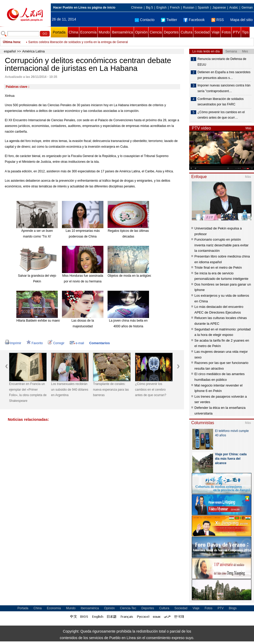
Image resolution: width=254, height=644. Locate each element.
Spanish (203, 8)
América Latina (34, 51)
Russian (189, 8)
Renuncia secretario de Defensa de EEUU (222, 62)
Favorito (35, 343)
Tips (245, 32)
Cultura (186, 32)
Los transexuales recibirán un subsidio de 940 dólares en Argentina (70, 389)
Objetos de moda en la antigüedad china (136, 276)
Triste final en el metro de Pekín (218, 267)
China (73, 32)
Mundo (104, 32)
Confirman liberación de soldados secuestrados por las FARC (221, 102)
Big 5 (149, 8)
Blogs (233, 608)
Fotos (226, 32)
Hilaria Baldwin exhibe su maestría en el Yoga (48, 321)
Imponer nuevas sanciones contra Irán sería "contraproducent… (224, 88)
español (10, 51)
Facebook (194, 20)
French (175, 8)
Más (248, 128)
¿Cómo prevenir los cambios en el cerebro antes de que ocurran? (151, 389)
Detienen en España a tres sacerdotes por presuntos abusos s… (224, 75)
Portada (59, 32)
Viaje (216, 32)
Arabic (234, 8)
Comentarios (99, 343)
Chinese (137, 8)
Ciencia (156, 32)
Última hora (11, 42)
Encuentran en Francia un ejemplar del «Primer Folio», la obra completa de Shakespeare (28, 392)
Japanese (219, 8)
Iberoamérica (122, 32)
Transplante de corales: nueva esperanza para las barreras (111, 389)
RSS (218, 20)
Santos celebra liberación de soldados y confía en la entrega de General (78, 45)
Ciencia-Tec (128, 608)
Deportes (171, 32)
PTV (236, 32)
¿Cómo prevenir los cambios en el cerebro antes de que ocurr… (221, 115)
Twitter (169, 20)
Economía (89, 32)
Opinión (141, 32)
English (161, 8)
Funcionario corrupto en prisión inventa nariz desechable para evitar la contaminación (221, 245)
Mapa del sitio (242, 20)
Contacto (145, 20)
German (247, 8)
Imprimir (13, 343)
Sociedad (202, 32)
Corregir (56, 343)
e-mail (77, 343)
